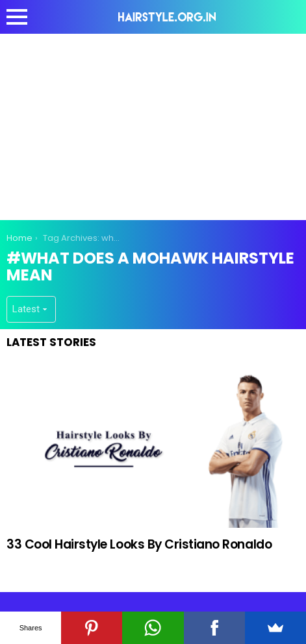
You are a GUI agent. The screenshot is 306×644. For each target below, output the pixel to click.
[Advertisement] (153, 125)
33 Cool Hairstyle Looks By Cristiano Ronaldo (139, 544)
